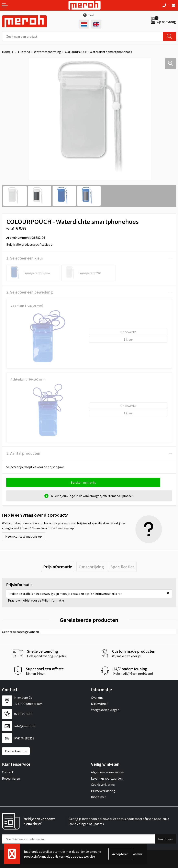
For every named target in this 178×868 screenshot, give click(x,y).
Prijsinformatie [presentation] (58, 567)
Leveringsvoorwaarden (107, 778)
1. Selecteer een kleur (25, 258)
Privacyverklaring (103, 791)
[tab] (58, 567)
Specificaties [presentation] (122, 567)
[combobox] (83, 36)
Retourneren (11, 778)
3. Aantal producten (23, 453)
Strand (25, 52)
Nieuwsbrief (99, 704)
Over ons (97, 697)
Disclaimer (98, 797)
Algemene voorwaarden (108, 772)
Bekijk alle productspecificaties (29, 244)
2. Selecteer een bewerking (30, 292)
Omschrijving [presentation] (91, 567)
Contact (8, 772)
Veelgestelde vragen (105, 710)
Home (6, 52)
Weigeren (138, 854)
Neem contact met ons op (24, 536)
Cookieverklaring (103, 784)
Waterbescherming (47, 52)
